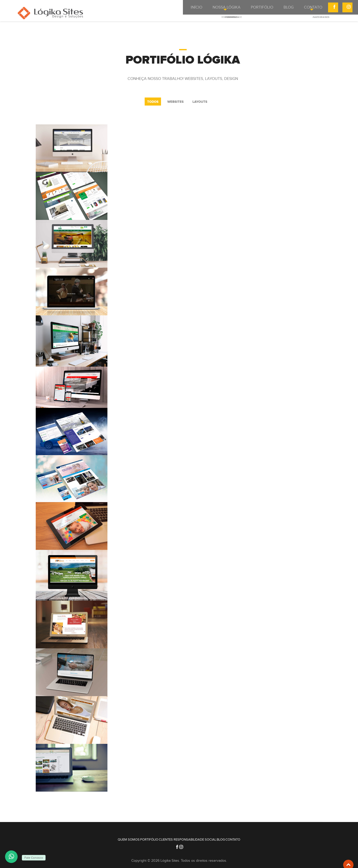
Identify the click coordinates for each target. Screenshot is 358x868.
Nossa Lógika (215, 9)
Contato (300, 9)
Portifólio (249, 9)
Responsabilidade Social (198, 836)
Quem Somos (113, 836)
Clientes (163, 836)
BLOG (275, 9)
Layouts (200, 102)
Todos (153, 102)
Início (186, 9)
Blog (231, 836)
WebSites (175, 102)
